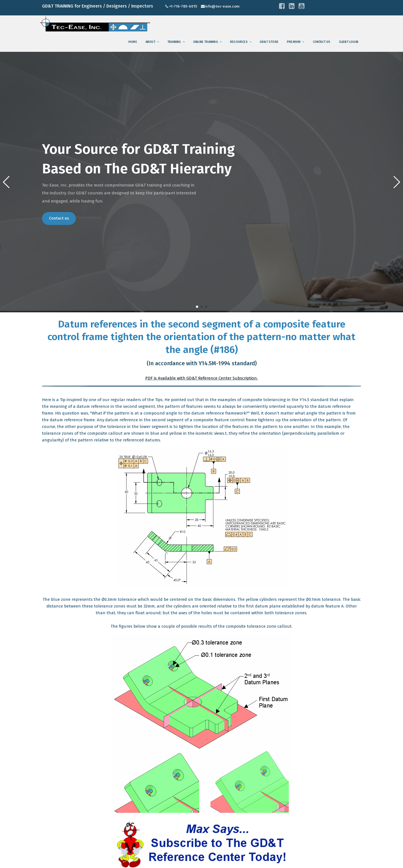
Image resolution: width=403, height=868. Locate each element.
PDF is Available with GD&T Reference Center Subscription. (201, 378)
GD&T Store (269, 42)
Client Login (349, 42)
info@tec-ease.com (222, 6)
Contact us (322, 42)
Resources (239, 42)
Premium (294, 42)
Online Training (206, 42)
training (174, 42)
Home (133, 42)
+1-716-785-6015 (183, 6)
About (150, 42)
